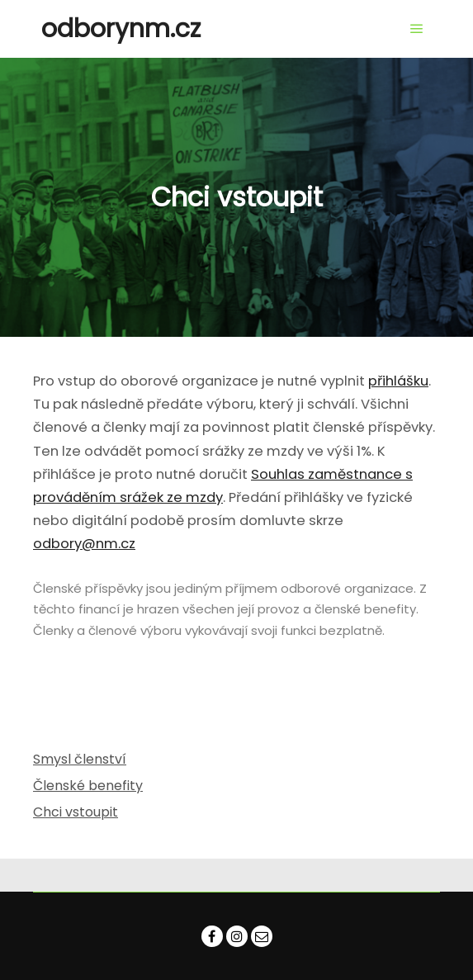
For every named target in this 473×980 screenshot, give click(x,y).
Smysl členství (80, 759)
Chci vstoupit (76, 812)
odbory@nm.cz (84, 544)
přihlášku (398, 381)
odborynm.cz (121, 29)
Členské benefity (88, 786)
